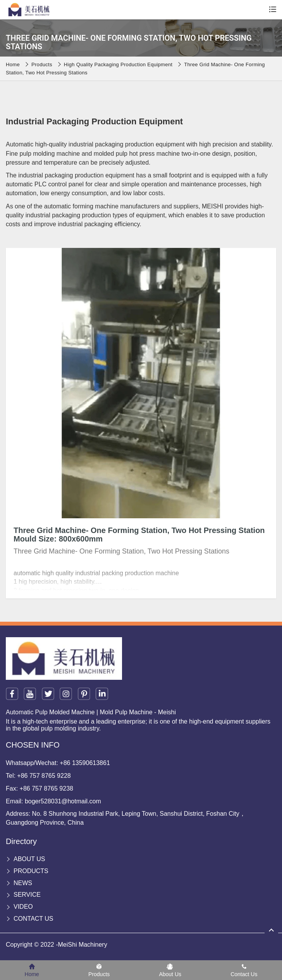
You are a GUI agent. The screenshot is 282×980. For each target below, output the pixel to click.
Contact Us (34, 919)
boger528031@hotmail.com (63, 801)
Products (42, 64)
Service (27, 895)
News (23, 883)
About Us (29, 859)
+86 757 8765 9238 (46, 788)
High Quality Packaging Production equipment (118, 64)
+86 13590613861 (85, 763)
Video (23, 907)
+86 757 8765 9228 (44, 776)
